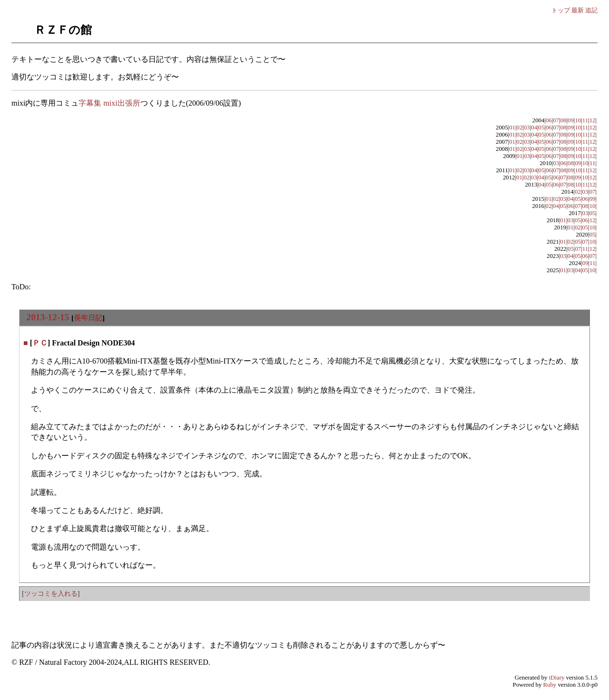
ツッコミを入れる (51, 593)
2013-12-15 (48, 317)
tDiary (557, 678)
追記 (591, 10)
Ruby (550, 685)
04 (534, 128)
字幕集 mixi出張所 (109, 103)
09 (571, 120)
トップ (561, 10)
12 (593, 120)
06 (549, 120)
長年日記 (88, 318)
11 (585, 120)
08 (564, 120)
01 (512, 128)
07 (556, 120)
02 (520, 128)
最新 (578, 10)
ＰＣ (40, 343)
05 (542, 128)
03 (527, 128)
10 (578, 120)
